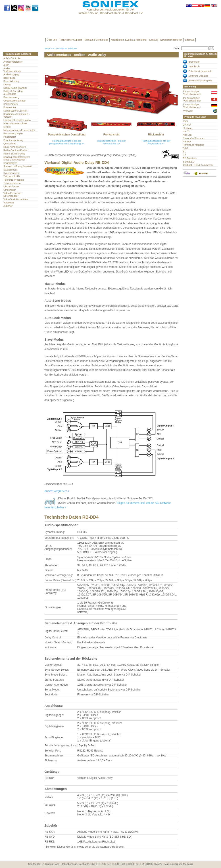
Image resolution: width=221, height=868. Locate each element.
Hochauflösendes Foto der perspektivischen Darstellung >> (67, 142)
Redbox (187, 141)
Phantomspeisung (13, 140)
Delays (7, 84)
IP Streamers (10, 104)
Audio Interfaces (60, 49)
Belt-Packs (9, 78)
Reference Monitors (194, 145)
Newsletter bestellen (171, 40)
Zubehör (8, 206)
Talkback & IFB (11, 176)
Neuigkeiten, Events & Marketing (129, 40)
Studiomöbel (10, 170)
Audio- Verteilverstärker (12, 70)
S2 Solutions (190, 158)
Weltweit (188, 111)
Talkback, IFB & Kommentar (198, 165)
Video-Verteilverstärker (16, 199)
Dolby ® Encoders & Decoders (13, 93)
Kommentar (10, 107)
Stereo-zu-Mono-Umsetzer (18, 166)
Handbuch (194, 66)
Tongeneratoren (12, 183)
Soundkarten (10, 163)
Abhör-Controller (12, 58)
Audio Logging (11, 74)
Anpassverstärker (13, 62)
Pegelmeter (10, 137)
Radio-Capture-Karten (15, 150)
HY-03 (186, 131)
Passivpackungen (13, 133)
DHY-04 (187, 125)
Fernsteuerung (11, 97)
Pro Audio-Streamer (194, 138)
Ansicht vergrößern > (57, 491)
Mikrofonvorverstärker (15, 123)
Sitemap (190, 40)
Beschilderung (11, 81)
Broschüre (194, 62)
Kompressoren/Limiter (15, 111)
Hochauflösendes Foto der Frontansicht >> (111, 142)
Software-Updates (198, 76)
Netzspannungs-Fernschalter (19, 130)
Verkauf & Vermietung (96, 40)
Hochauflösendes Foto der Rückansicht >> (156, 142)
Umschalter (10, 190)
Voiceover (9, 203)
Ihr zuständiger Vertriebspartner (192, 93)
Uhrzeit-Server (11, 186)
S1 (184, 152)
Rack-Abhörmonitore (15, 147)
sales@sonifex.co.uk (182, 864)
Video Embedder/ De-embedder (13, 194)
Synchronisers (11, 173)
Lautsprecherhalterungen (17, 120)
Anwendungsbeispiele (200, 80)
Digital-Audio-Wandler (15, 88)
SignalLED (189, 162)
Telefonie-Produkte (14, 180)
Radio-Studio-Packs (14, 154)
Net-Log (187, 135)
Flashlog (188, 128)
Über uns (52, 40)
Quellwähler (10, 144)
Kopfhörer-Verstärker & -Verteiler (17, 115)
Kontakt (153, 40)
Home (48, 49)
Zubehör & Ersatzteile (200, 71)
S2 (184, 155)
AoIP (6, 65)
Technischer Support (71, 40)
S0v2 (186, 148)
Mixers (7, 127)
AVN (185, 121)
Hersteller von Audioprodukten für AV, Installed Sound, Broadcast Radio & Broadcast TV (110, 11)
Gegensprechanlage (14, 101)
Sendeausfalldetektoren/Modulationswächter (17, 158)
